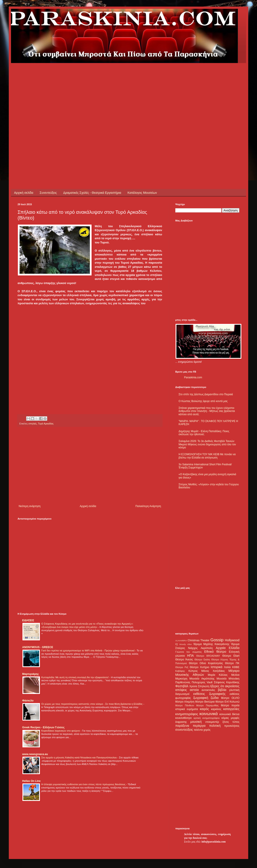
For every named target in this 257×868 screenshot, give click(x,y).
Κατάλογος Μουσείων (142, 193)
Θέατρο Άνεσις (184, 660)
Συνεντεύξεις (48, 193)
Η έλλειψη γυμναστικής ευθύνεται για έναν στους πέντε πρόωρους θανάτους (84, 784)
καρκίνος (216, 709)
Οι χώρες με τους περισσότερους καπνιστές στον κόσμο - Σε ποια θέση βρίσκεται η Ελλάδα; (92, 704)
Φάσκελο (28, 701)
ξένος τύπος (231, 722)
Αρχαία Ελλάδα (228, 648)
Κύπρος (193, 671)
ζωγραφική (201, 698)
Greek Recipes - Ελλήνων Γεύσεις (43, 727)
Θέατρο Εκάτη (202, 660)
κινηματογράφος (187, 714)
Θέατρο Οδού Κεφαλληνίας (206, 663)
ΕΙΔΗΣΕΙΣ (28, 620)
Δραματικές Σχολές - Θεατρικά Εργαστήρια (92, 193)
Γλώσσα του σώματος (189, 652)
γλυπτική (234, 690)
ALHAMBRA (181, 641)
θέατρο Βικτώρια (205, 702)
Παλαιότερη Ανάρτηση (148, 506)
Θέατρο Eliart (231, 656)
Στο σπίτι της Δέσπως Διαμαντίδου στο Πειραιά (206, 394)
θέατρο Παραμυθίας (208, 705)
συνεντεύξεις (184, 730)
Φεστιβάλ (182, 686)
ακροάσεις (232, 686)
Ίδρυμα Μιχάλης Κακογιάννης (211, 644)
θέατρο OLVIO (230, 698)
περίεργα (199, 726)
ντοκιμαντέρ (212, 722)
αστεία (194, 690)
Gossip (217, 640)
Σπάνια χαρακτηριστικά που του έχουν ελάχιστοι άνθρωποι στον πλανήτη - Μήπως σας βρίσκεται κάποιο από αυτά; (207, 411)
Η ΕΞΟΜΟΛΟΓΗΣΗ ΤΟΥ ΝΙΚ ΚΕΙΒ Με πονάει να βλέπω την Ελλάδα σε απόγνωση (207, 456)
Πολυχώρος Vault (202, 682)
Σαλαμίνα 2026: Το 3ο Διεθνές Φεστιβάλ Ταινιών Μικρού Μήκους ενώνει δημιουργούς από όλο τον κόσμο (207, 444)
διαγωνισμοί (182, 694)
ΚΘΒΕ (236, 667)
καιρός (205, 709)
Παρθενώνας (183, 682)
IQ (176, 644)
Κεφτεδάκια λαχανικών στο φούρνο (61, 731)
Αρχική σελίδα (24, 193)
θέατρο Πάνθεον (185, 705)
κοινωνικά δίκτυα (229, 714)
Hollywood (232, 640)
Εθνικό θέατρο (215, 652)
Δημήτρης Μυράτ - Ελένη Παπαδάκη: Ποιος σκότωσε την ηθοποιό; (204, 433)
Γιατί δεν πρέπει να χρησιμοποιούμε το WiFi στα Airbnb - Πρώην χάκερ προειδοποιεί (88, 651)
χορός (207, 730)
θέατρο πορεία (230, 705)
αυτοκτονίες (208, 690)
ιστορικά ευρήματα (187, 709)
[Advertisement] (41, 104)
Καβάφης (180, 671)
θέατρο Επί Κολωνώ (227, 702)
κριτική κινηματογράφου (207, 718)
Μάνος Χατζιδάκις (213, 671)
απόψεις (181, 690)
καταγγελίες (231, 709)
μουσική (196, 722)
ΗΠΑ (190, 656)
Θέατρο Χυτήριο (200, 667)
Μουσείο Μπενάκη (228, 679)
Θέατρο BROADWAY (208, 656)
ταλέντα (198, 730)
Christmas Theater (198, 640)
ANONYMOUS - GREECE (38, 647)
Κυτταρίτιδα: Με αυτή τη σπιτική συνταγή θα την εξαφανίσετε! (75, 677)
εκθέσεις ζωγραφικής (209, 694)
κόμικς (225, 718)
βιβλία (222, 690)
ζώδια (215, 698)
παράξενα (182, 726)
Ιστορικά (216, 667)
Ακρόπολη (207, 648)
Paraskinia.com (193, 377)
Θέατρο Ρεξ (182, 667)
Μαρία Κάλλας (218, 675)
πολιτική (215, 726)
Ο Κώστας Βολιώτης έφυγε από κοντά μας (203, 401)
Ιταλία (227, 667)
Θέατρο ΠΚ (232, 663)
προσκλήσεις (232, 726)
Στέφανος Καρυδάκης (227, 682)
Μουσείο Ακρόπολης (202, 679)
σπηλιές (33, 424)
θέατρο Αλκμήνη (185, 702)
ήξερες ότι (217, 686)
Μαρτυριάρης (31, 674)
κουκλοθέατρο (184, 718)
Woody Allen (186, 644)
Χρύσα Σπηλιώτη (199, 686)
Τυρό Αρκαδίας (46, 424)
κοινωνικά (209, 714)
